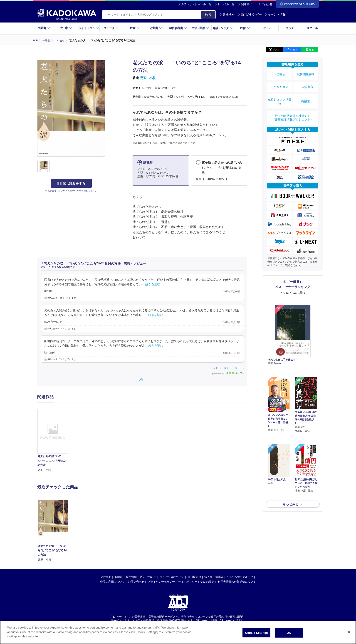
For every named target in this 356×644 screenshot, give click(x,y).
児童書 (156, 28)
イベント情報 (275, 14)
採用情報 (131, 577)
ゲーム (267, 28)
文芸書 (44, 28)
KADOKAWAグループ (240, 577)
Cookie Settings (257, 634)
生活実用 (200, 28)
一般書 (133, 28)
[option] (55, 441)
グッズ (290, 28)
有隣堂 (306, 94)
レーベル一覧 (226, 4)
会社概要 (106, 577)
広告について (148, 577)
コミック (111, 28)
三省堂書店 (306, 83)
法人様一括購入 (214, 577)
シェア (294, 50)
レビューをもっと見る (227, 368)
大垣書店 (279, 73)
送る (311, 50)
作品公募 (267, 4)
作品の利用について (112, 581)
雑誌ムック (223, 28)
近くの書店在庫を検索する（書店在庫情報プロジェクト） (293, 107)
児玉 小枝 (148, 78)
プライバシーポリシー (161, 581)
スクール (312, 28)
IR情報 (119, 577)
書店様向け (194, 577)
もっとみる (291, 467)
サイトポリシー (188, 581)
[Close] (349, 633)
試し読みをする (71, 183)
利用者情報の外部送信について (237, 581)
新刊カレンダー (250, 14)
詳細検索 (227, 14)
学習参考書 (178, 28)
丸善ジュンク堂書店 (279, 94)
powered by (228, 373)
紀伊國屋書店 (306, 73)
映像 (245, 28)
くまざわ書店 (279, 83)
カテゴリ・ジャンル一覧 (196, 4)
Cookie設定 (207, 581)
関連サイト (248, 4)
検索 (208, 15)
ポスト (276, 50)
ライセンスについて (172, 577)
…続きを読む (151, 284)
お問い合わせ (136, 581)
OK (289, 634)
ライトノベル (89, 28)
